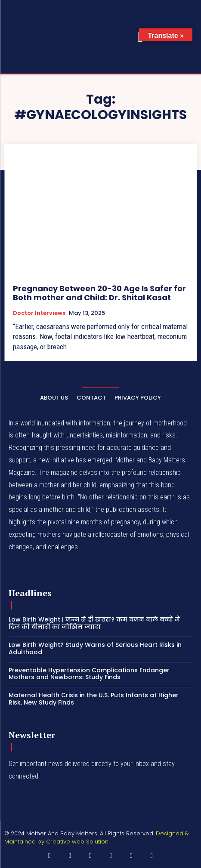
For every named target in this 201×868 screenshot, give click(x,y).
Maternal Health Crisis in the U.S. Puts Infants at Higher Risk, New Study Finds (94, 699)
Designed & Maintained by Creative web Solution (97, 837)
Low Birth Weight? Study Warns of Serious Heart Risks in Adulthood (95, 648)
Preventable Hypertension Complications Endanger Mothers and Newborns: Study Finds (89, 674)
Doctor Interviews (39, 313)
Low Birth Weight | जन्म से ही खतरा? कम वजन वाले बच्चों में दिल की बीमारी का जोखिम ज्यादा (94, 623)
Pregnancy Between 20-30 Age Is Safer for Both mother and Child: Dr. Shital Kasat (99, 293)
